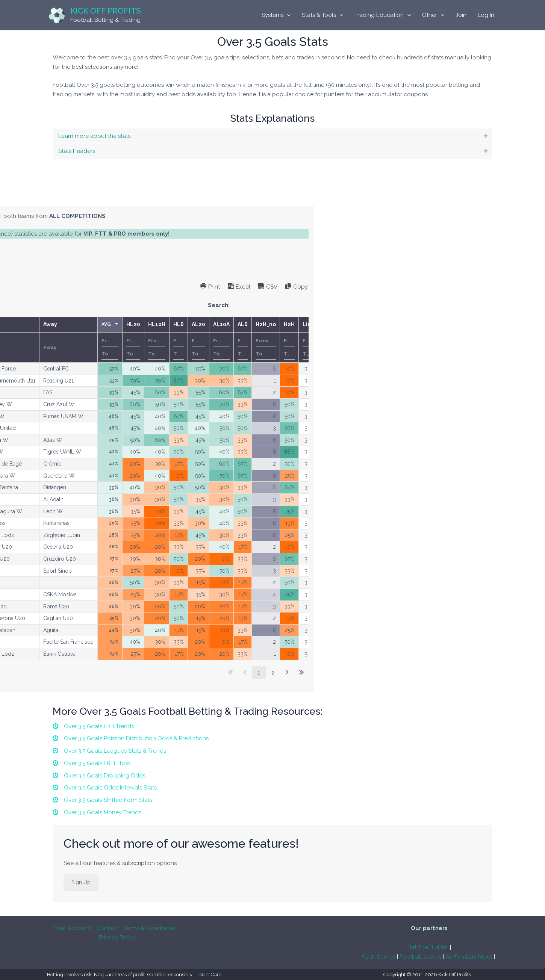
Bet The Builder (428, 947)
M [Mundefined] (18, 324)
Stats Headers (77, 151)
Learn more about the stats (94, 136)
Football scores (420, 957)
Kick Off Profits (106, 11)
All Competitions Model (42, 198)
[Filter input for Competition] (153, 348)
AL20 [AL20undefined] (424, 324)
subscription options (99, 252)
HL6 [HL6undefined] (404, 324)
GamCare (210, 975)
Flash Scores (378, 957)
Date (66, 348)
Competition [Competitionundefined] (150, 324)
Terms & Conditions (149, 928)
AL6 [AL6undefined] (468, 324)
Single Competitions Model (121, 198)
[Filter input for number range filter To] (335, 354)
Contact (107, 928)
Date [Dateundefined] (54, 324)
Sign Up (81, 883)
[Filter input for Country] (103, 348)
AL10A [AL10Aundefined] (447, 324)
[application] (287, 15)
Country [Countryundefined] (96, 324)
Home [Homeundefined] (213, 324)
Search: (483, 305)
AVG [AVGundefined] (331, 324)
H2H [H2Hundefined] (514, 324)
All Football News (469, 957)
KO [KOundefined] (187, 324)
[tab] (272, 136)
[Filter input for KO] (190, 348)
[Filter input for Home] (230, 348)
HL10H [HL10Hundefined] (382, 324)
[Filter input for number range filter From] (335, 341)
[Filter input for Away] (291, 348)
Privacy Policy (117, 938)
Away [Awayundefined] (275, 324)
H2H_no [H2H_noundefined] (491, 324)
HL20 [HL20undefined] (358, 324)
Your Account (72, 928)
